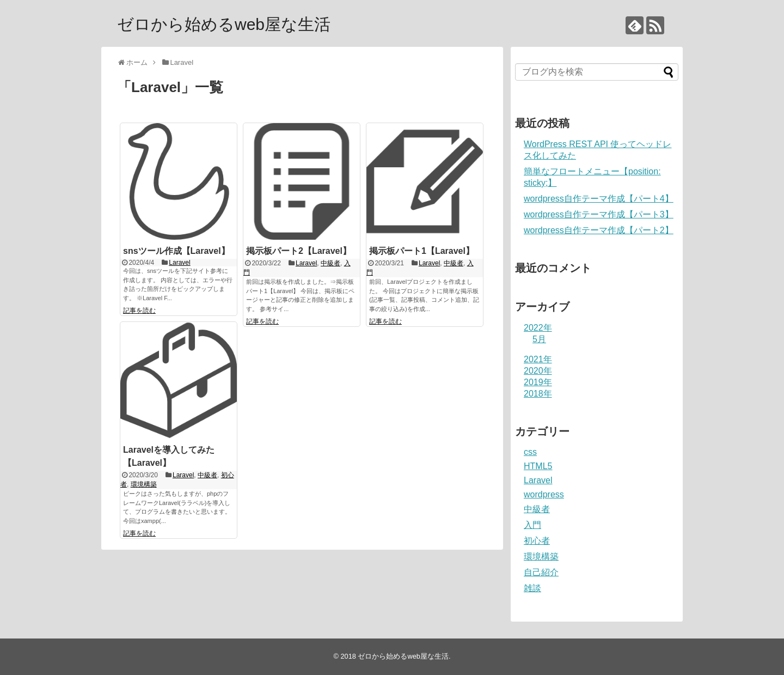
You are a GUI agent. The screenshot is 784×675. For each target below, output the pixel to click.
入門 (532, 525)
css (530, 452)
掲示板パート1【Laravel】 (422, 251)
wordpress (544, 494)
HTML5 (538, 466)
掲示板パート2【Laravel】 (299, 251)
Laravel (179, 263)
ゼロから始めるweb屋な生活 (224, 24)
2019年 (538, 382)
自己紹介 (541, 572)
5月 (539, 339)
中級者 (330, 263)
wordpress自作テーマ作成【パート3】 (599, 214)
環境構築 (144, 484)
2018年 (538, 394)
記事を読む (139, 311)
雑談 (532, 588)
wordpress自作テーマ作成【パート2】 (599, 230)
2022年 (538, 328)
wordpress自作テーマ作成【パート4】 (599, 199)
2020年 (538, 371)
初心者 (537, 541)
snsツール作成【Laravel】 (176, 251)
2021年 (538, 359)
